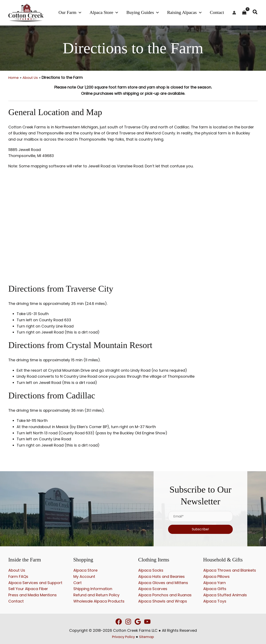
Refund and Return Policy (96, 595)
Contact (16, 601)
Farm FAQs (18, 576)
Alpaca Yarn (214, 583)
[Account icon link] (234, 13)
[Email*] (200, 516)
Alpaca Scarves (153, 589)
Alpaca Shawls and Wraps (163, 601)
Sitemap (148, 637)
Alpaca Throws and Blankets (230, 570)
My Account (84, 576)
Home (14, 77)
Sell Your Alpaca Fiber (28, 589)
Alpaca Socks (151, 570)
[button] (94, 12)
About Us (31, 77)
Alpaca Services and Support (35, 583)
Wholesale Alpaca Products (99, 601)
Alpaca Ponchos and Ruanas (165, 595)
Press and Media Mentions (33, 595)
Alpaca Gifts (215, 589)
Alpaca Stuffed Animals (225, 595)
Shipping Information (93, 589)
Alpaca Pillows (216, 576)
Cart (78, 583)
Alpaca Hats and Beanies (161, 576)
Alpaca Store (85, 570)
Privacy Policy (123, 637)
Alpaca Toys (215, 601)
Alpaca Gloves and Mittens (163, 583)
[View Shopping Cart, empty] (244, 13)
